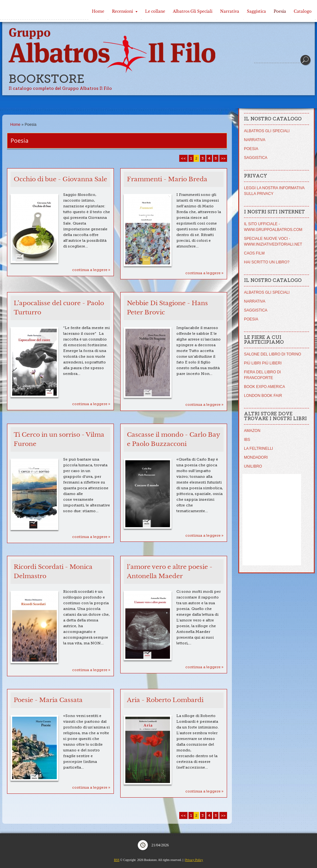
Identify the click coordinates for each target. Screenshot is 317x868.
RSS (117, 860)
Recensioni (125, 11)
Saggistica (256, 11)
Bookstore (47, 79)
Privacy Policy (194, 860)
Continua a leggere (90, 270)
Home (98, 11)
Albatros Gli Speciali (193, 11)
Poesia (280, 11)
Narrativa (230, 11)
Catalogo (303, 11)
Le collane (155, 11)
